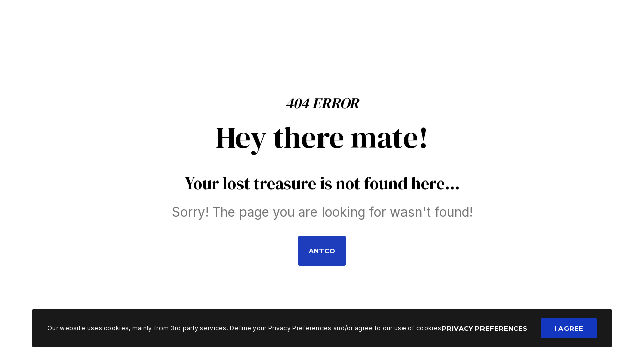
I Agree (569, 328)
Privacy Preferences (485, 328)
